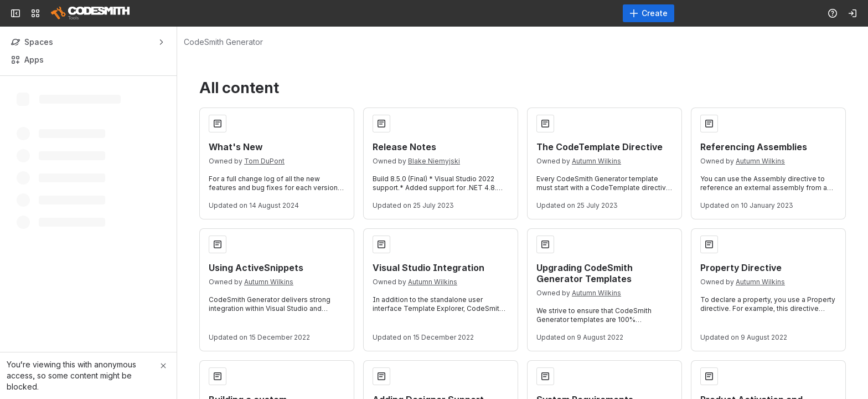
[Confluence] (90, 13)
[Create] (649, 13)
